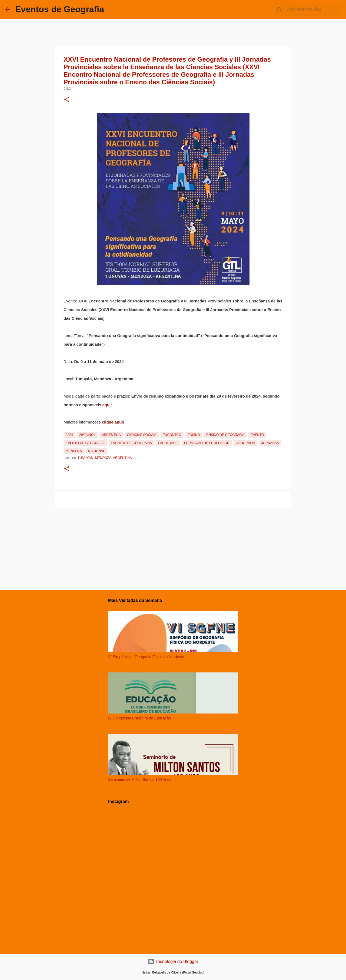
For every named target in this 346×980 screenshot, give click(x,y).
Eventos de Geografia (60, 9)
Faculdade (168, 443)
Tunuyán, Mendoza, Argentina (105, 458)
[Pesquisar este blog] (313, 9)
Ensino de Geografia (225, 435)
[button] (67, 100)
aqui (107, 405)
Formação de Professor (207, 443)
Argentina (111, 435)
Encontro (172, 435)
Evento (257, 435)
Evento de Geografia (85, 443)
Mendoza (74, 451)
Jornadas (270, 443)
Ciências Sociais (142, 435)
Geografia (245, 443)
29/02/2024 (87, 435)
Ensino (194, 435)
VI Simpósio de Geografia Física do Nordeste (146, 657)
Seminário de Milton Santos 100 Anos (140, 779)
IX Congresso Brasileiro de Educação (140, 718)
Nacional (96, 451)
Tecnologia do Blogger (173, 961)
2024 (69, 435)
